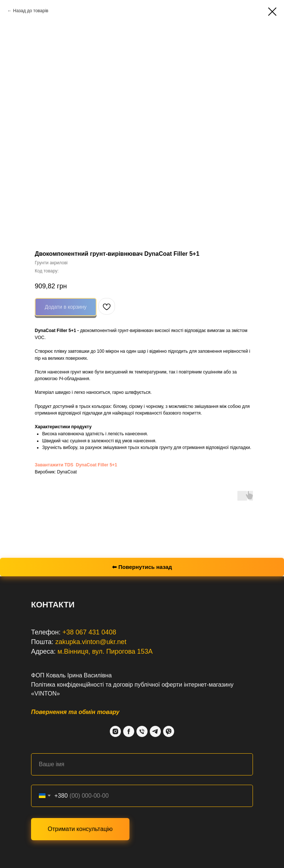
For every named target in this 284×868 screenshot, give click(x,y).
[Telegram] (155, 731)
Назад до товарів (31, 11)
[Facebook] (129, 731)
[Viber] (169, 731)
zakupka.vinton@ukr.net (91, 642)
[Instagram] (115, 731)
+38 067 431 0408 (89, 632)
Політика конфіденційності (67, 685)
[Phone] (142, 731)
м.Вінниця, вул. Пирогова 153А (105, 651)
